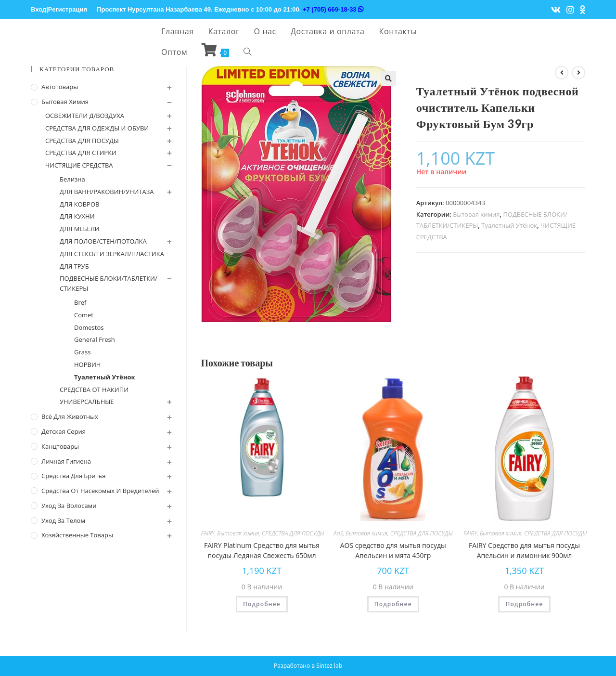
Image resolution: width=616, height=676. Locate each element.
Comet (84, 315)
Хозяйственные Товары (77, 535)
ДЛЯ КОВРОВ (79, 204)
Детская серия (64, 431)
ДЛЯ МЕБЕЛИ (80, 229)
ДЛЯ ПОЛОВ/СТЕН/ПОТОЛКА (103, 241)
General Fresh (95, 339)
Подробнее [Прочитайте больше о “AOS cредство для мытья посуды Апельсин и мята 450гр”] (393, 604)
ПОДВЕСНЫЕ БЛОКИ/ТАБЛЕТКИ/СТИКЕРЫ (109, 283)
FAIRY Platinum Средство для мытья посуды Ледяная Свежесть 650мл (262, 550)
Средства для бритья (73, 476)
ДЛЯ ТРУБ (74, 266)
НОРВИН (87, 364)
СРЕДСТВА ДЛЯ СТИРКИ (81, 153)
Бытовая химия (476, 214)
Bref (80, 302)
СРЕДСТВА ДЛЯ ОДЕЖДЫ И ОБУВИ (97, 128)
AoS (338, 533)
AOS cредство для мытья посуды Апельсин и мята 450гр (393, 550)
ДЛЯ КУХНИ (77, 216)
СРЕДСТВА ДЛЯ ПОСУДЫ (293, 533)
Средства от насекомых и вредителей (100, 491)
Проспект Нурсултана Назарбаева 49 (154, 9)
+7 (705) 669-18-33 (333, 9)
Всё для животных (70, 416)
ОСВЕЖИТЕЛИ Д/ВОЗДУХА (85, 116)
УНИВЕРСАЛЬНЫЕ (87, 402)
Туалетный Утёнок (509, 225)
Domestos (89, 327)
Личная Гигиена (66, 461)
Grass (82, 352)
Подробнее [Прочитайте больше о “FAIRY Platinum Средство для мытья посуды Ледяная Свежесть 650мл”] (262, 604)
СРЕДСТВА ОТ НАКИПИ (94, 390)
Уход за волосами (69, 506)
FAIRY (208, 533)
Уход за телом (63, 520)
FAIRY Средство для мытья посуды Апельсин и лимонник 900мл (524, 550)
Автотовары (60, 87)
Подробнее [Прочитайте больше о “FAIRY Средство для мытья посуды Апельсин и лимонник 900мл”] (524, 604)
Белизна (72, 179)
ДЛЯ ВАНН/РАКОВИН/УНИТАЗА (107, 192)
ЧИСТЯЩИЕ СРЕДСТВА (79, 165)
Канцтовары (60, 446)
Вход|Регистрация (59, 9)
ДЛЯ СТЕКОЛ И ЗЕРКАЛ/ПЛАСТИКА (112, 254)
